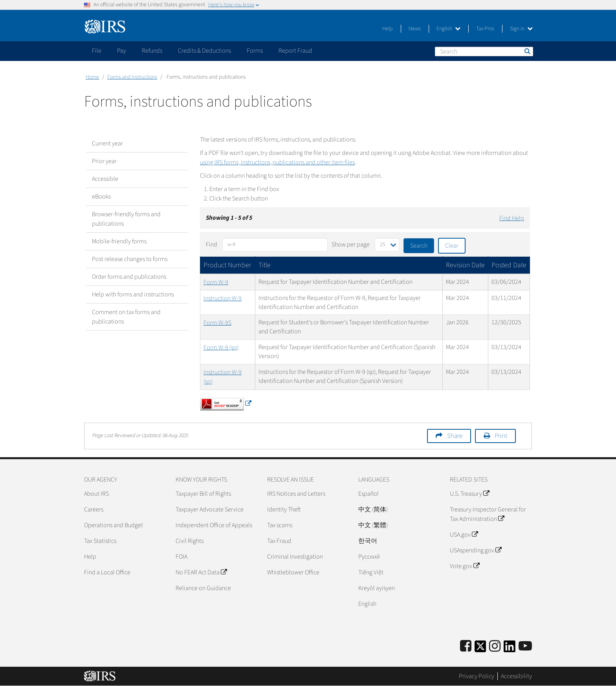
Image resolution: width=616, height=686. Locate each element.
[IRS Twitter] (480, 649)
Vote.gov (465, 566)
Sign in (521, 29)
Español (368, 494)
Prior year (104, 161)
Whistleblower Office (293, 572)
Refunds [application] (152, 51)
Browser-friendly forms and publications (126, 219)
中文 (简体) (373, 509)
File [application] (97, 51)
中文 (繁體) (373, 525)
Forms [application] (255, 51)
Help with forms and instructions (133, 294)
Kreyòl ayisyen (377, 588)
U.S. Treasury (469, 494)
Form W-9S (217, 323)
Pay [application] (122, 51)
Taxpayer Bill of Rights (203, 494)
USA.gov (464, 535)
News (415, 29)
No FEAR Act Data (201, 572)
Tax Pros (485, 29)
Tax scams (280, 525)
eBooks (101, 197)
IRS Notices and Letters (296, 494)
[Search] (484, 51)
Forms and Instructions (132, 77)
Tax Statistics (100, 541)
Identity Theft (284, 509)
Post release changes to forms (130, 259)
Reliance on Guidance (203, 588)
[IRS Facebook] (466, 646)
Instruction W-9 (223, 298)
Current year (107, 143)
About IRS (96, 494)
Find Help (512, 218)
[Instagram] (495, 646)
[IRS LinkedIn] (510, 649)
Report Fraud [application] (295, 51)
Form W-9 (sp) (221, 348)
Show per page (351, 245)
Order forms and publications (129, 277)
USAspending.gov (476, 550)
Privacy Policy (477, 676)
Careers (94, 509)
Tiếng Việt (371, 572)
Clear (452, 246)
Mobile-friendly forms (119, 241)
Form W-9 (216, 282)
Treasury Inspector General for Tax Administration (488, 514)
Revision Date (465, 265)
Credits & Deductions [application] (204, 51)
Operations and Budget (114, 525)
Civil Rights (190, 541)
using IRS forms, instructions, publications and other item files (277, 162)
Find (212, 245)
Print (501, 436)
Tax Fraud (279, 541)
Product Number (227, 265)
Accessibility (516, 676)
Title (265, 265)
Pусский (369, 557)
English (448, 29)
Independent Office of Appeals (214, 525)
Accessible (105, 179)
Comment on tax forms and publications (126, 317)
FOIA (181, 557)
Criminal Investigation (295, 557)
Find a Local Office (107, 572)
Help (388, 29)
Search (527, 51)
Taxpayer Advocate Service (210, 509)
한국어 (368, 541)
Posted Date (509, 265)
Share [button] (455, 436)
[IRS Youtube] (525, 646)
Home (92, 77)
